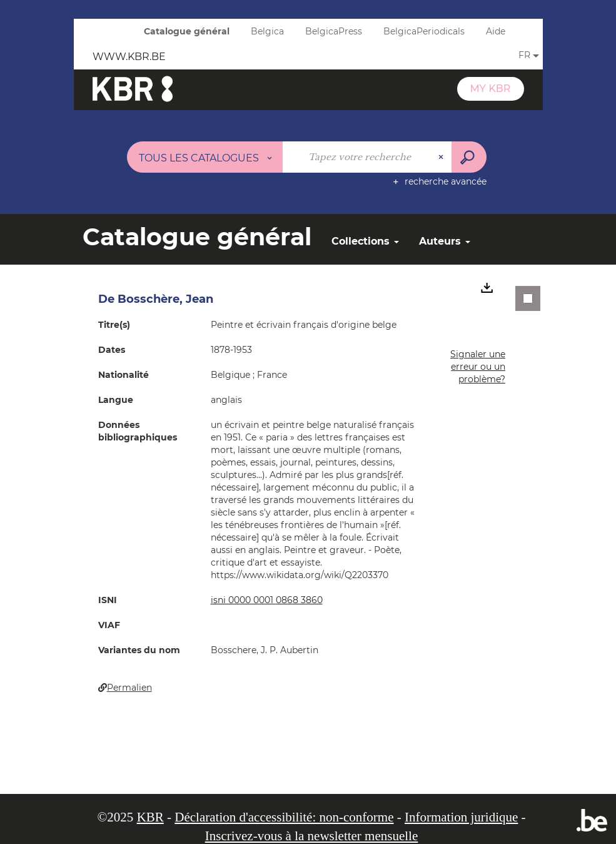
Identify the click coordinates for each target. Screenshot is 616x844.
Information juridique (461, 817)
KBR (150, 817)
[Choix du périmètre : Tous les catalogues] (205, 157)
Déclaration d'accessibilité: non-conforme (284, 817)
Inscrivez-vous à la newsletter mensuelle (312, 836)
